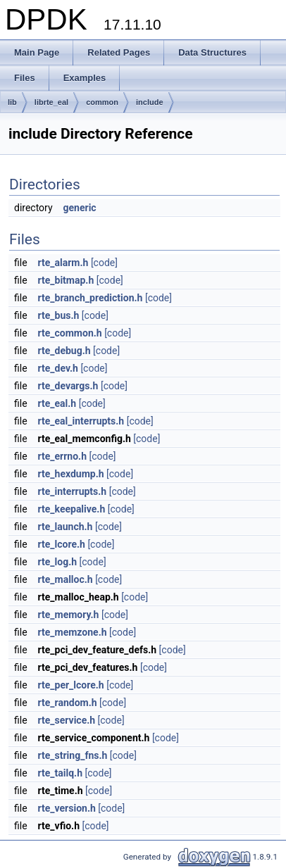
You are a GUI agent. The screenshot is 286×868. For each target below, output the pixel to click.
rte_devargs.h (68, 386)
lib (12, 102)
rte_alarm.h (63, 263)
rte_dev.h (58, 368)
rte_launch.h (66, 527)
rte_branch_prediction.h (91, 298)
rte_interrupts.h (73, 491)
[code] (104, 263)
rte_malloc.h (66, 579)
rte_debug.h (64, 351)
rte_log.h (58, 562)
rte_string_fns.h (73, 755)
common (102, 102)
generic (80, 208)
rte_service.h (67, 720)
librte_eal (51, 102)
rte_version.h (67, 808)
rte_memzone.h (73, 632)
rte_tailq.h (60, 773)
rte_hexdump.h (71, 474)
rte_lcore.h (62, 544)
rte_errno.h (62, 456)
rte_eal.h (57, 403)
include (150, 102)
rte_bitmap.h (66, 280)
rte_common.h (70, 333)
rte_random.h (68, 703)
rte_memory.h (69, 615)
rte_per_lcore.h (71, 685)
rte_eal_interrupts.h (81, 421)
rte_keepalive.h (72, 509)
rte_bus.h (59, 315)
